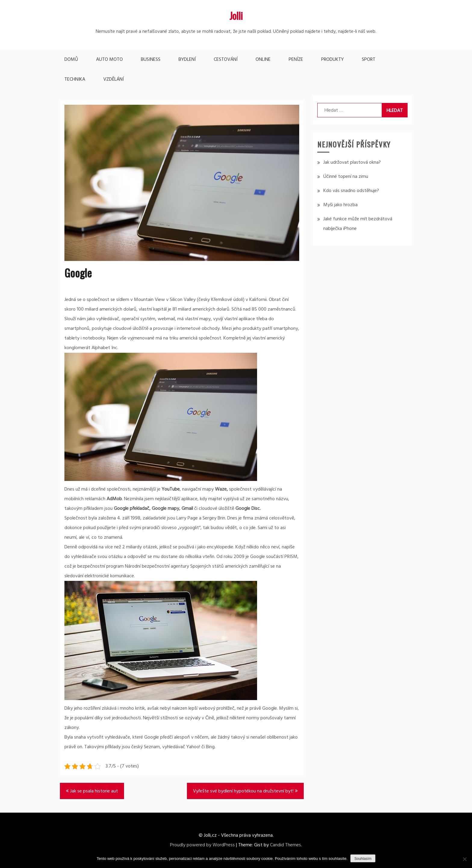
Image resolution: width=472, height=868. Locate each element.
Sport (369, 60)
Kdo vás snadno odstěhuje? (351, 191)
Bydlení (187, 60)
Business (151, 60)
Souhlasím (363, 859)
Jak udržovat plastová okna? (352, 163)
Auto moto (109, 60)
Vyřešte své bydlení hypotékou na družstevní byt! (243, 791)
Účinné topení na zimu (346, 177)
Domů (71, 60)
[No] (464, 859)
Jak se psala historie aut (94, 791)
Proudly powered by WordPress (202, 845)
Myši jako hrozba (340, 205)
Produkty (332, 60)
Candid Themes (286, 845)
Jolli (236, 15)
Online (263, 60)
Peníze (296, 60)
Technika (75, 79)
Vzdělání (113, 79)
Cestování (226, 60)
